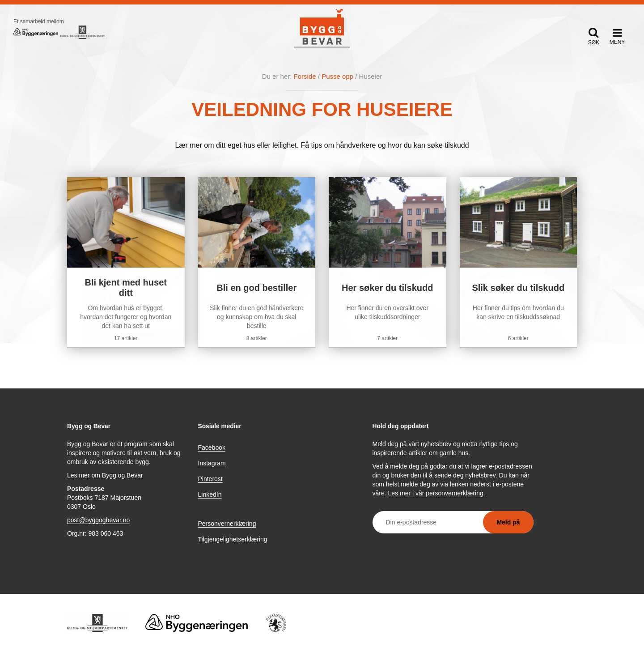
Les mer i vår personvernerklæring (436, 493)
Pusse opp (337, 76)
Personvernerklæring (227, 524)
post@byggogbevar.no (98, 520)
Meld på (508, 522)
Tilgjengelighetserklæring (233, 539)
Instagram (212, 463)
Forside (305, 76)
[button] (594, 36)
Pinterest (210, 479)
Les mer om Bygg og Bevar (105, 475)
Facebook (212, 447)
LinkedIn (210, 494)
